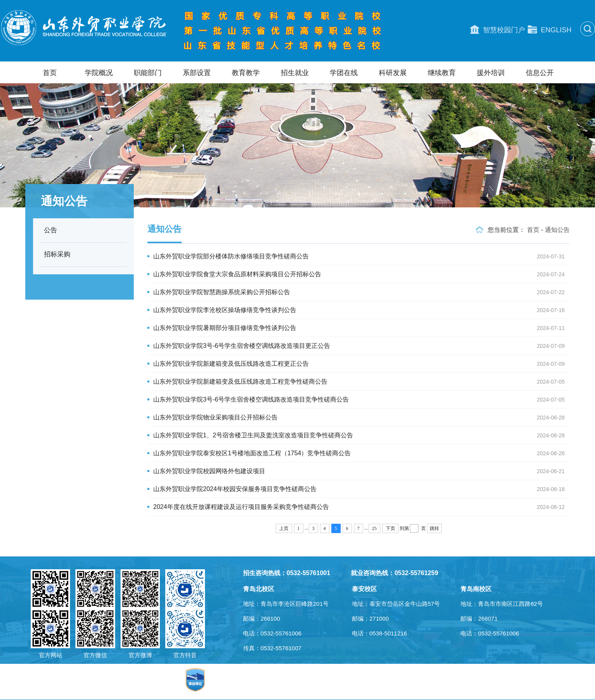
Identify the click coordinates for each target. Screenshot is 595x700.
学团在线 (344, 73)
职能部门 (148, 73)
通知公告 (557, 230)
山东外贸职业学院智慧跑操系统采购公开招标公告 (361, 292)
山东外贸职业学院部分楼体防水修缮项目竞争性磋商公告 (361, 256)
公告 (51, 230)
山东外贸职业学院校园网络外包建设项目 (361, 471)
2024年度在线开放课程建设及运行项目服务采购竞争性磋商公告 (361, 507)
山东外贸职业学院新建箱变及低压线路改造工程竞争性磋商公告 (361, 382)
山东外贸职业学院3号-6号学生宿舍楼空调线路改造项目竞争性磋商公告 (361, 400)
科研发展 (393, 73)
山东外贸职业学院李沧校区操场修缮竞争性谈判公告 (361, 310)
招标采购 (57, 254)
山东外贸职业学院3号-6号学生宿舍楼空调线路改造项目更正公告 (361, 346)
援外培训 (491, 73)
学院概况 (99, 73)
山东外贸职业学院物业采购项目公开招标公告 (361, 418)
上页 (284, 528)
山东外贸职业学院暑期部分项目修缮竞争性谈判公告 (361, 328)
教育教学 (246, 73)
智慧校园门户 (498, 30)
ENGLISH (550, 30)
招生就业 (295, 73)
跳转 (434, 528)
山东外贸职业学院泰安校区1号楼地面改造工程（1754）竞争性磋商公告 (361, 453)
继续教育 (442, 73)
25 (374, 528)
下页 (390, 528)
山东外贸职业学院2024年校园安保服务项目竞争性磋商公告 (361, 489)
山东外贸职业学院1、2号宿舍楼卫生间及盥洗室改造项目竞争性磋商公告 (361, 435)
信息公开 (540, 73)
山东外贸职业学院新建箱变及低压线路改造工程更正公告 (361, 364)
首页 (50, 73)
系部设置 (197, 73)
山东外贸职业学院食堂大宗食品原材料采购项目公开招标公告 (361, 274)
